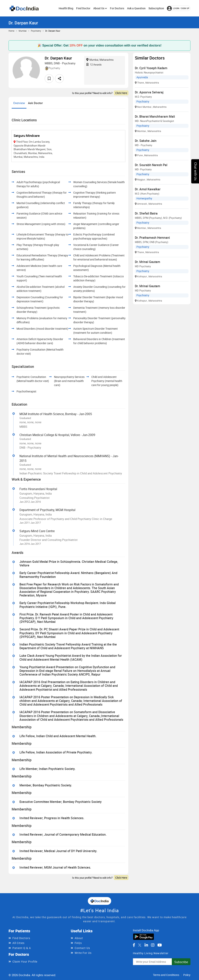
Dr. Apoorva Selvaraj (149, 92)
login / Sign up (178, 8)
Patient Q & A (22, 948)
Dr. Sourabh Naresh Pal (151, 165)
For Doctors (117, 8)
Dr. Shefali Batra (146, 213)
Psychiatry (36, 31)
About (79, 938)
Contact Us (82, 948)
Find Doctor (83, 8)
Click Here (121, 93)
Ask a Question (136, 8)
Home (11, 31)
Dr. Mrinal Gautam (148, 262)
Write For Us (83, 953)
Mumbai (23, 31)
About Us (100, 8)
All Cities (18, 943)
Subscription (156, 8)
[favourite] (49, 79)
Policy (187, 975)
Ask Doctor (35, 103)
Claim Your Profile (25, 961)
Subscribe (181, 962)
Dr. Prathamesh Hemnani (152, 238)
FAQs (78, 943)
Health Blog (66, 8)
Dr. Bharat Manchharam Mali (155, 116)
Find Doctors (21, 938)
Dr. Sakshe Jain (146, 141)
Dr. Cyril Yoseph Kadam (151, 68)
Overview (19, 103)
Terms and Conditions (166, 975)
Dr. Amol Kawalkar (148, 189)
